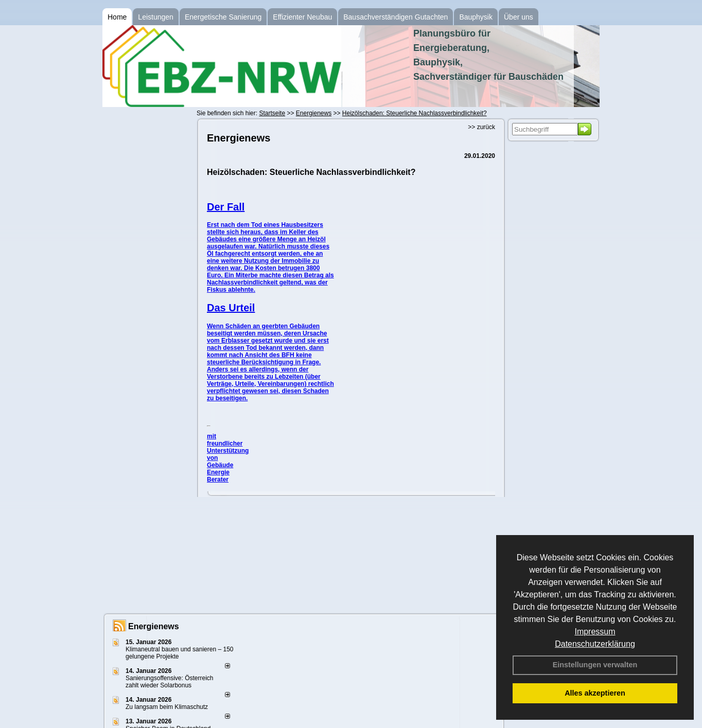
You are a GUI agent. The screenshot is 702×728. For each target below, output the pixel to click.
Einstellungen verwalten (595, 665)
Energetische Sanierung (223, 17)
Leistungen (156, 17)
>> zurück (481, 127)
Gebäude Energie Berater (220, 472)
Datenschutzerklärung (595, 644)
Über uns (519, 17)
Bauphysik (476, 17)
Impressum (595, 632)
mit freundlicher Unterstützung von (228, 447)
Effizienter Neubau (302, 17)
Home (117, 17)
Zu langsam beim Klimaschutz (167, 707)
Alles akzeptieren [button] (595, 693)
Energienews (154, 626)
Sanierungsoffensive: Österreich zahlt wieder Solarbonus (170, 682)
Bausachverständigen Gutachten (396, 17)
